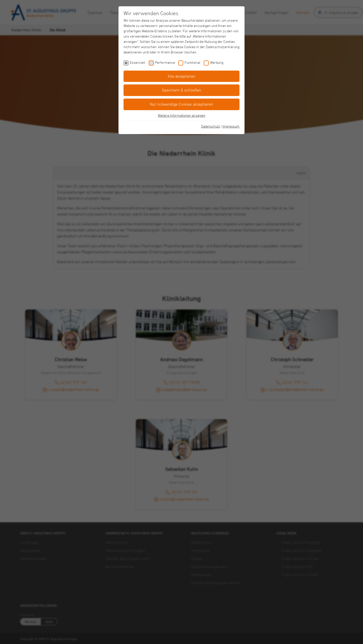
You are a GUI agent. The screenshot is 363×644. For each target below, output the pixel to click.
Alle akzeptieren (181, 76)
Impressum (231, 126)
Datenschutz (211, 126)
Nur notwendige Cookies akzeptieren (181, 104)
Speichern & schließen (181, 90)
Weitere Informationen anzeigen (182, 115)
